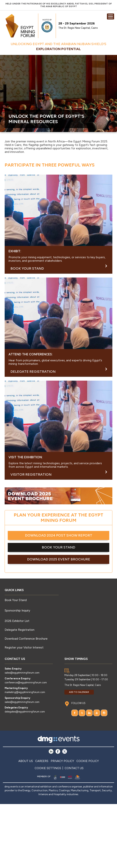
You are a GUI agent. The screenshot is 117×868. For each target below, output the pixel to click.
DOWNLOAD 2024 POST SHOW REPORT (59, 535)
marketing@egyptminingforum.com (25, 692)
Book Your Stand (16, 600)
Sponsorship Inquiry (17, 611)
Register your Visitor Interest (24, 648)
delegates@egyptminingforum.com (25, 712)
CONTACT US (74, 768)
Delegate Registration (20, 630)
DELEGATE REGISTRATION (59, 371)
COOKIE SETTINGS (48, 768)
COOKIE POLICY (88, 761)
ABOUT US (26, 761)
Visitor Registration (59, 474)
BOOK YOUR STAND (59, 268)
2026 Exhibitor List (17, 621)
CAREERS (42, 761)
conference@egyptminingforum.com (26, 683)
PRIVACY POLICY (62, 761)
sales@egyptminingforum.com (22, 673)
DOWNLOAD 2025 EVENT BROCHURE (59, 559)
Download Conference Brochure (26, 639)
